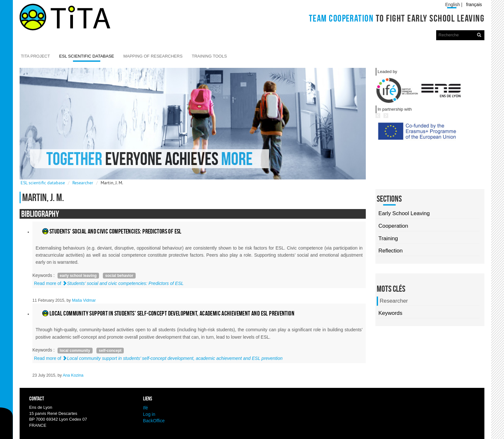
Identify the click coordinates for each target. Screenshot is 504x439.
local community (75, 351)
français (474, 5)
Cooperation (393, 226)
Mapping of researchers (153, 56)
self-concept (110, 351)
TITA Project (36, 56)
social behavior (119, 276)
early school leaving (78, 276)
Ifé (146, 408)
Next (414, 145)
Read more (109, 283)
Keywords (390, 313)
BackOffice (154, 421)
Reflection (391, 251)
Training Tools (209, 56)
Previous (400, 145)
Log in (149, 414)
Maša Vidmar (84, 300)
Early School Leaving (404, 213)
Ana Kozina (73, 375)
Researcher (83, 183)
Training (388, 238)
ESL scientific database (87, 56)
